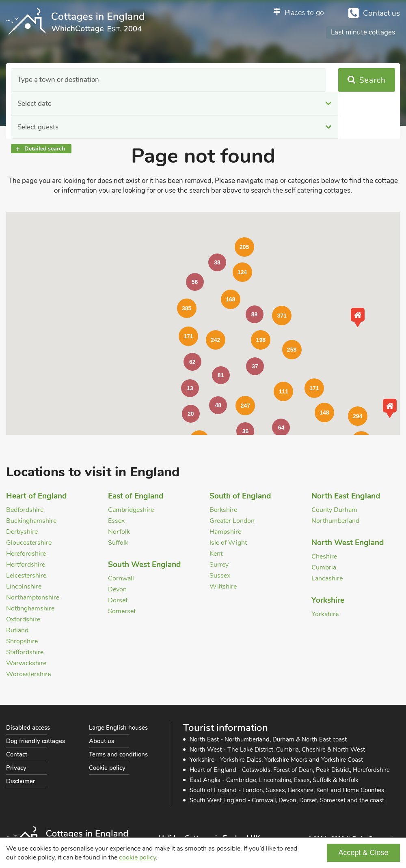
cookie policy (137, 857)
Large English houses (118, 728)
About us (101, 741)
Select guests (256, 80)
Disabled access (28, 728)
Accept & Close (363, 853)
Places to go (304, 13)
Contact (17, 754)
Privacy (16, 768)
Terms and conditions (118, 754)
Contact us (381, 13)
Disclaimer (21, 781)
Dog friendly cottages (36, 741)
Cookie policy (107, 768)
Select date (144, 80)
